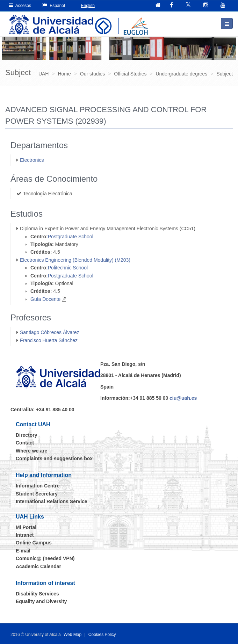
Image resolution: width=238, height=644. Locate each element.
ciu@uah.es (183, 398)
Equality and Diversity (41, 601)
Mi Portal (26, 527)
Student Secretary (37, 494)
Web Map (73, 635)
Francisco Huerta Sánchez (49, 340)
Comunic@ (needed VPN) (45, 558)
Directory (26, 435)
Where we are (31, 451)
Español (54, 5)
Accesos (20, 5)
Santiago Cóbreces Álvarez (50, 332)
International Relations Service (52, 501)
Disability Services (37, 594)
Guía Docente (45, 299)
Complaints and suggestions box (54, 458)
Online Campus (34, 543)
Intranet (25, 535)
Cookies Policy (102, 635)
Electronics (32, 160)
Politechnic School (68, 268)
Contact (25, 443)
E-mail (23, 551)
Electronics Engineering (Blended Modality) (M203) (75, 260)
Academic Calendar (38, 566)
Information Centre (38, 486)
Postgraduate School (71, 237)
